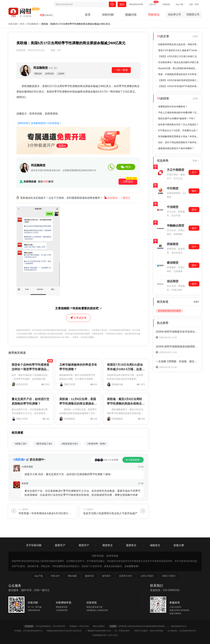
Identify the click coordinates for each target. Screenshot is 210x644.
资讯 (22, 24)
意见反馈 (29, 626)
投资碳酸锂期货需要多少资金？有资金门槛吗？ (179, 136)
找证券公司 (176, 14)
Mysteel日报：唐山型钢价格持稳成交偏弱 (179, 68)
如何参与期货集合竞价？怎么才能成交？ (178, 124)
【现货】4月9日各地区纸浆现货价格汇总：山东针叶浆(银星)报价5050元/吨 (179, 80)
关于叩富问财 (34, 545)
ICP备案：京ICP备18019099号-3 (30, 631)
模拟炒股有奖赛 (136, 4)
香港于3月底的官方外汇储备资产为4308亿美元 (179, 50)
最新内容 (90, 576)
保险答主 (155, 545)
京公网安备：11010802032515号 (182, 631)
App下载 (179, 4)
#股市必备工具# (44, 444)
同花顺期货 (33, 24)
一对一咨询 (121, 70)
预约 (194, 191)
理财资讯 (154, 15)
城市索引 (107, 576)
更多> (196, 161)
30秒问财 (108, 15)
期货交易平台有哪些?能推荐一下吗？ (177, 118)
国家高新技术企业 (179, 626)
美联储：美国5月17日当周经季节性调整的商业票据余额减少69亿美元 (76, 24)
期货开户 (84, 545)
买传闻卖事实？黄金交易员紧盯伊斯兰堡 (178, 62)
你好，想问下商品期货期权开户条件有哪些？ (179, 142)
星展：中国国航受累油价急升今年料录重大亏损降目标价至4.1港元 (179, 74)
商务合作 (55, 576)
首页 (88, 15)
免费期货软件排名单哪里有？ (173, 107)
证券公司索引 (148, 576)
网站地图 (73, 576)
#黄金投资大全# (70, 444)
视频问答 (131, 15)
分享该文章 (78, 318)
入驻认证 (153, 4)
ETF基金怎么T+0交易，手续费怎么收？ (178, 130)
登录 (197, 4)
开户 (194, 172)
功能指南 (166, 4)
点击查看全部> (132, 566)
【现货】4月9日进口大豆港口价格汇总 (177, 56)
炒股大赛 (179, 545)
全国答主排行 (126, 576)
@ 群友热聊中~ (29, 460)
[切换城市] (49, 15)
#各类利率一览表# (97, 444)
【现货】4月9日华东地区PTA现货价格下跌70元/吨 (179, 86)
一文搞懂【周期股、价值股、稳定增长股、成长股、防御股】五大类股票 (177, 361)
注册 (191, 4)
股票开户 (60, 545)
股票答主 (131, 545)
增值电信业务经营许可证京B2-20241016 (66, 631)
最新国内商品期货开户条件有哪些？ (176, 148)
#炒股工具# (21, 444)
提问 (122, 4)
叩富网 (113, 626)
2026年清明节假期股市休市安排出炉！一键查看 (177, 332)
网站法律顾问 (100, 626)
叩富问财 (13, 24)
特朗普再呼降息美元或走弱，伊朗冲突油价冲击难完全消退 (179, 44)
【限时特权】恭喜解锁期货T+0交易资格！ (39, 123)
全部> (196, 36)
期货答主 (108, 545)
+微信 (126, 167)
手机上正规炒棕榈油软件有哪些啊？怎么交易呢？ (179, 113)
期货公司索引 (169, 576)
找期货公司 (193, 14)
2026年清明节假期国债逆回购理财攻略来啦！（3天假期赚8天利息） (177, 347)
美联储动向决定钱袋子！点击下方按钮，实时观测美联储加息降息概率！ (73, 198)
